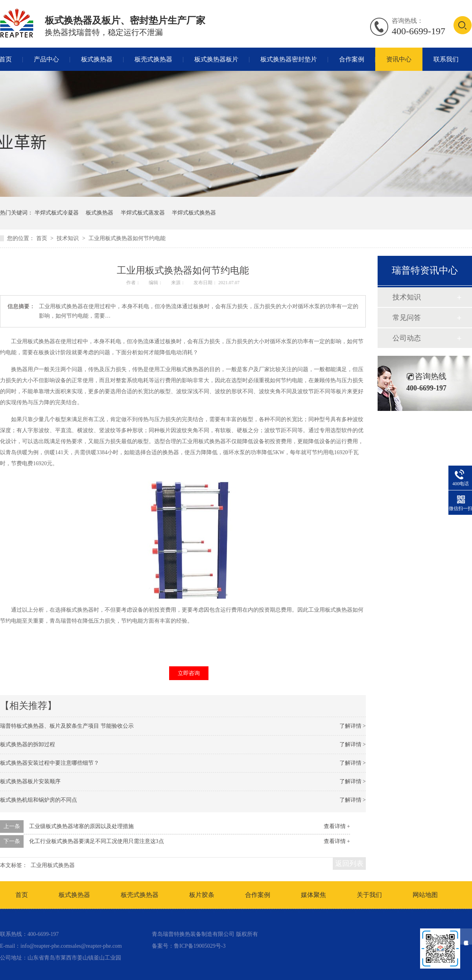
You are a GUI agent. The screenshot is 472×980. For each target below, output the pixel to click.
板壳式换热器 (153, 59)
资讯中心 (399, 59)
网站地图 (425, 895)
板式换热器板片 (216, 59)
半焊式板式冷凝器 (57, 213)
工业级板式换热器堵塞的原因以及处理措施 (81, 826)
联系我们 (446, 59)
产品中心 (46, 59)
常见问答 (407, 318)
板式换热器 (97, 59)
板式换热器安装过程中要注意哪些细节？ (50, 763)
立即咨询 (189, 673)
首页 (42, 238)
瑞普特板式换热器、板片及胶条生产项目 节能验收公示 (67, 726)
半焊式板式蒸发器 (143, 213)
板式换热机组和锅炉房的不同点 (39, 800)
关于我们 (369, 895)
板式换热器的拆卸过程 (28, 744)
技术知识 (68, 238)
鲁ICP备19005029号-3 (200, 946)
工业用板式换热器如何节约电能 (127, 238)
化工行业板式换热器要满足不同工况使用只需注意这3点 (97, 841)
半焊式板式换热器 (194, 213)
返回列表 (349, 864)
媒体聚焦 (313, 895)
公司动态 (407, 338)
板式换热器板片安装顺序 (30, 781)
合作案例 (352, 59)
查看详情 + (337, 826)
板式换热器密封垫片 (289, 59)
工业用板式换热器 (53, 865)
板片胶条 (202, 895)
